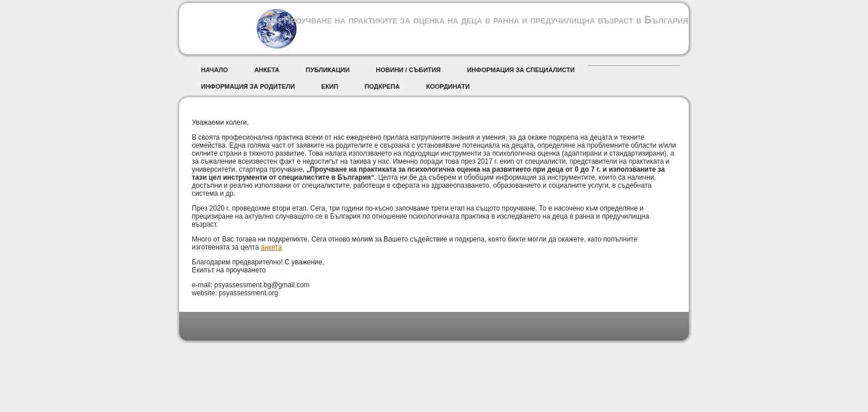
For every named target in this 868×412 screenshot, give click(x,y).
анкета (271, 247)
